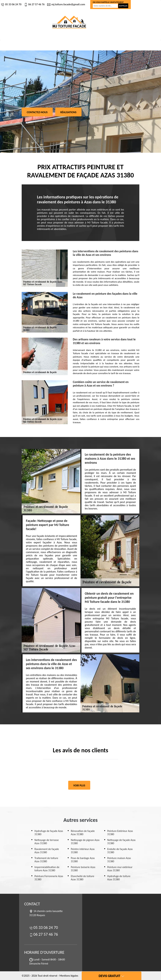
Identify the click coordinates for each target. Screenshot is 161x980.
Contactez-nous (37, 112)
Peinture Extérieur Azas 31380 (120, 833)
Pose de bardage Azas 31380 (83, 860)
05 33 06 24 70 (12, 4)
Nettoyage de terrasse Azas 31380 (47, 842)
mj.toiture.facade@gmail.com (67, 4)
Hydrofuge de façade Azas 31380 (49, 833)
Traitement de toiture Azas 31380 (46, 860)
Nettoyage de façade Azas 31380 (121, 842)
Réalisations (68, 112)
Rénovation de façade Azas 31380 (83, 833)
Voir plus (79, 785)
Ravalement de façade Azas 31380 (47, 851)
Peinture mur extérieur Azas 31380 (120, 869)
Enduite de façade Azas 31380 (120, 851)
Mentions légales (69, 976)
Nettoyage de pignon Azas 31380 (85, 842)
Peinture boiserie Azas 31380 (83, 869)
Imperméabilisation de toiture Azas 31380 (47, 869)
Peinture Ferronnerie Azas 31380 (49, 878)
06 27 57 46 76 (35, 4)
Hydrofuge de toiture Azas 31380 (119, 878)
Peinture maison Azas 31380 (119, 860)
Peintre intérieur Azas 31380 (83, 851)
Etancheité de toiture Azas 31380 (82, 878)
